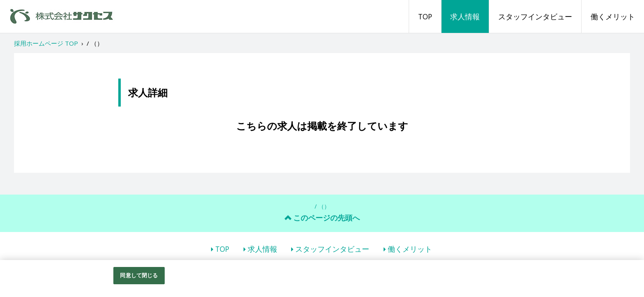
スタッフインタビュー (535, 16)
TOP (425, 16)
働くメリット (613, 16)
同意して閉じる (139, 275)
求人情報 (465, 16)
